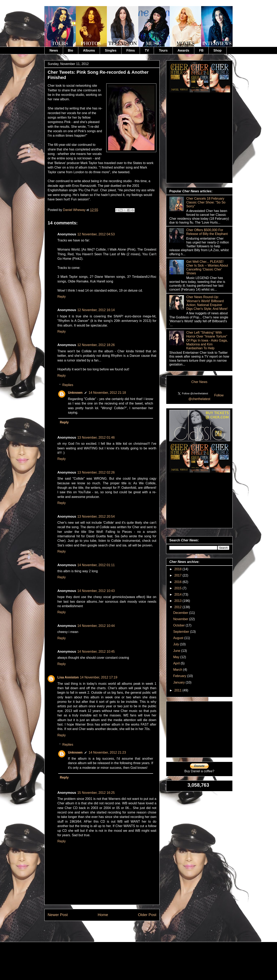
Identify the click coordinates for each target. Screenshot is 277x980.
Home (103, 915)
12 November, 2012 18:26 (96, 345)
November (181, 619)
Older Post (147, 915)
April (177, 663)
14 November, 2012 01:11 (96, 565)
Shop (218, 50)
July (177, 644)
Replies (68, 385)
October (179, 625)
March (178, 670)
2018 (178, 569)
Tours (163, 50)
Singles (111, 50)
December (181, 613)
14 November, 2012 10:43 (96, 591)
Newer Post (58, 915)
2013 (178, 601)
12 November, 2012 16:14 (96, 310)
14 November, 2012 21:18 (107, 393)
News (54, 50)
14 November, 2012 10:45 (96, 652)
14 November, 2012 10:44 (96, 626)
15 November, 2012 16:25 (96, 793)
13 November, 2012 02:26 (96, 472)
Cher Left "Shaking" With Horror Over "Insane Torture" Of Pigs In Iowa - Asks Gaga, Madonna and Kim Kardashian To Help (207, 340)
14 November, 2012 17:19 (99, 677)
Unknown (75, 393)
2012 (178, 607)
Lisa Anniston (68, 677)
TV (147, 50)
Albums (89, 50)
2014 (178, 594)
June (177, 651)
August (179, 638)
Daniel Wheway (75, 210)
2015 (178, 588)
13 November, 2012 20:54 (96, 517)
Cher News (199, 382)
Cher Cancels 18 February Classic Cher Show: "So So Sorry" (206, 202)
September (182, 632)
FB (201, 50)
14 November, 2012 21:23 (107, 752)
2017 (178, 575)
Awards (184, 50)
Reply (62, 297)
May (177, 657)
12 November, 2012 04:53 (96, 234)
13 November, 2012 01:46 (96, 438)
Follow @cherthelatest (206, 397)
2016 (178, 582)
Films (131, 50)
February (180, 676)
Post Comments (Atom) (112, 930)
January (179, 682)
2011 (178, 690)
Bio (71, 50)
